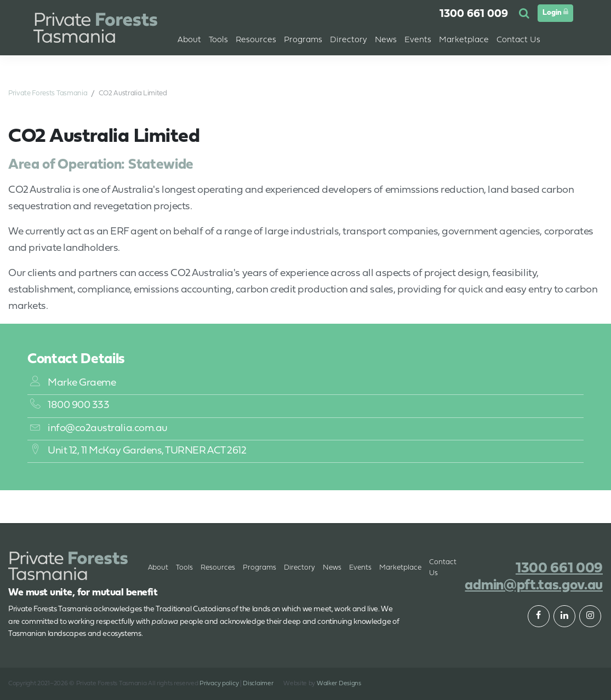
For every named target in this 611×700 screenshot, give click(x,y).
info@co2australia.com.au (99, 429)
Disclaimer (258, 684)
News (332, 568)
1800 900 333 (70, 406)
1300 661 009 (474, 14)
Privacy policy (219, 684)
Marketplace (400, 568)
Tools (184, 568)
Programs (259, 568)
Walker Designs (339, 684)
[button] (526, 14)
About (189, 40)
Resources (218, 568)
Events (418, 40)
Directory (299, 568)
